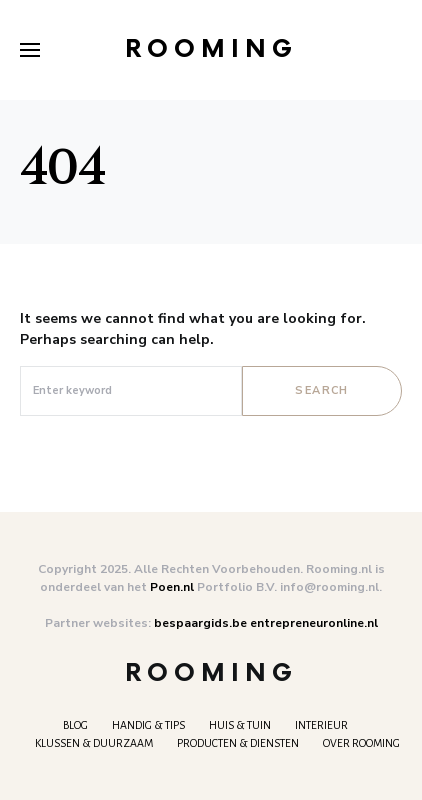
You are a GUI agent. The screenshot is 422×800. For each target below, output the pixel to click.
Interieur (321, 725)
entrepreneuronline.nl (314, 623)
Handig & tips (148, 725)
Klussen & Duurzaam (94, 743)
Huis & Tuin (240, 725)
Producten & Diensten (238, 743)
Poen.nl (172, 587)
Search (321, 390)
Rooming (211, 49)
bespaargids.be (200, 623)
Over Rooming (361, 743)
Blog (75, 725)
